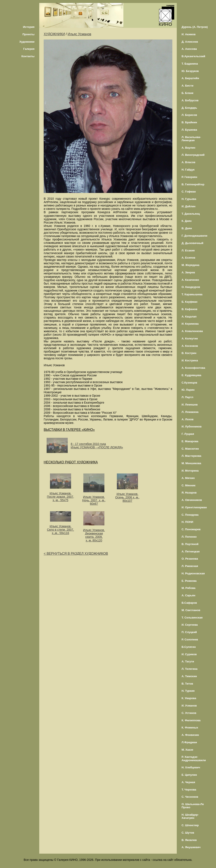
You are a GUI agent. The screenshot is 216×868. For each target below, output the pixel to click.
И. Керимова (190, 324)
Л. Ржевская (190, 566)
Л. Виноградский (193, 155)
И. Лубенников (192, 427)
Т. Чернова (189, 790)
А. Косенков (190, 346)
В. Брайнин (189, 122)
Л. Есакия (188, 250)
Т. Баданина (190, 64)
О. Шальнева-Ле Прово (193, 806)
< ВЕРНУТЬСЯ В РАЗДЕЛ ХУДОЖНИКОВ (76, 554)
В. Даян (187, 228)
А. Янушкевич (191, 847)
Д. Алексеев (190, 42)
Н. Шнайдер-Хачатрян (190, 816)
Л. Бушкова (189, 130)
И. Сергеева (190, 625)
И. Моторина (190, 471)
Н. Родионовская (193, 573)
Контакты (28, 56)
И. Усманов (189, 706)
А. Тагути (188, 661)
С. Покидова (190, 515)
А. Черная (188, 782)
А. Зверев (188, 272)
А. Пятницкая (191, 551)
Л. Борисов (189, 115)
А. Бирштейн (190, 78)
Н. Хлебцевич (191, 767)
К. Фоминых (190, 728)
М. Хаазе (187, 750)
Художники (27, 42)
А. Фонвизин (190, 735)
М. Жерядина (191, 265)
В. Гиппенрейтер (193, 184)
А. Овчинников (192, 500)
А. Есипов (188, 258)
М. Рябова (189, 588)
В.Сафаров (189, 603)
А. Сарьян (188, 595)
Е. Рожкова (189, 581)
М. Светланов (191, 610)
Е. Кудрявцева (192, 375)
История (29, 27)
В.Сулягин (189, 647)
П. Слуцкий (189, 632)
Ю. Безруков (190, 71)
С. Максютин (190, 449)
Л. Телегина (190, 669)
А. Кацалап (189, 317)
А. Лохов (188, 419)
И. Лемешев (190, 405)
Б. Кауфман (190, 302)
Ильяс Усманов (80, 34)
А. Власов (188, 162)
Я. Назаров (189, 493)
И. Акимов (189, 34)
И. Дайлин (189, 206)
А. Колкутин (190, 338)
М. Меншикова (191, 463)
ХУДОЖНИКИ (54, 34)
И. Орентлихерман (194, 507)
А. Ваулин (188, 148)
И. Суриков (189, 654)
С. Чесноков (190, 797)
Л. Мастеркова (192, 456)
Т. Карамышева (192, 294)
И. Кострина (190, 360)
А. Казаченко (190, 280)
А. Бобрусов (190, 100)
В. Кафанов (190, 309)
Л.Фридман (189, 742)
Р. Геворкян (189, 177)
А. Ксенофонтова (193, 368)
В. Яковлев (189, 840)
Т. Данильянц (191, 214)
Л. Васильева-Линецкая (191, 139)
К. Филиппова (191, 720)
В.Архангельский (193, 56)
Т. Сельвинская (192, 618)
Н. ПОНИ (187, 522)
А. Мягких (188, 478)
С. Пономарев (191, 529)
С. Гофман (189, 192)
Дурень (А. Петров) (195, 27)
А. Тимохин (189, 676)
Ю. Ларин (188, 390)
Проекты (28, 34)
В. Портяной (190, 544)
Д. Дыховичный (192, 243)
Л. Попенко (189, 537)
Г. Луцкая (188, 434)
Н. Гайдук (188, 170)
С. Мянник (189, 485)
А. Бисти (188, 86)
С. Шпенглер (190, 825)
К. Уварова (189, 698)
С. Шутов (188, 833)
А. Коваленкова (192, 331)
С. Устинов (189, 713)
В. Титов (187, 684)
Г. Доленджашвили (194, 236)
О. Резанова (190, 559)
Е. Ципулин (189, 775)
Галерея (29, 49)
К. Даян (187, 221)
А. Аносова (189, 49)
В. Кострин (189, 353)
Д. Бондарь (189, 108)
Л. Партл (188, 397)
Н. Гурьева (189, 199)
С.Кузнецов (189, 383)
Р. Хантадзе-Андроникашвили (194, 758)
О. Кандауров (191, 287)
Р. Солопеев (190, 639)
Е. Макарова (190, 441)
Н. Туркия (188, 691)
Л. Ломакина (190, 412)
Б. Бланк (188, 93)
